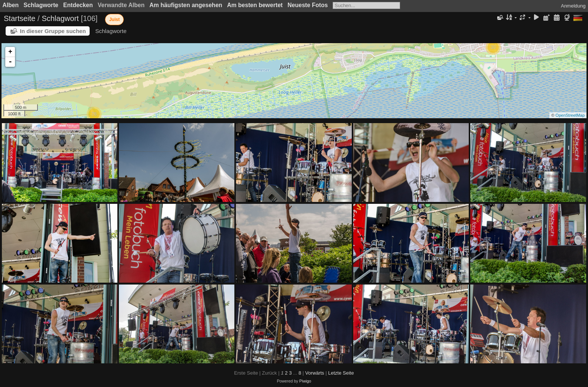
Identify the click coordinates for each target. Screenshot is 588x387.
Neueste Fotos (308, 5)
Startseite (19, 18)
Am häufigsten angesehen (186, 5)
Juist (114, 20)
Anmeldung (573, 6)
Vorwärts (315, 373)
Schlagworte (41, 5)
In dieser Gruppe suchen (53, 31)
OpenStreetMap (570, 115)
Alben (11, 5)
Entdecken (78, 5)
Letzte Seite (341, 373)
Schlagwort (60, 18)
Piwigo (305, 381)
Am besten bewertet (255, 5)
